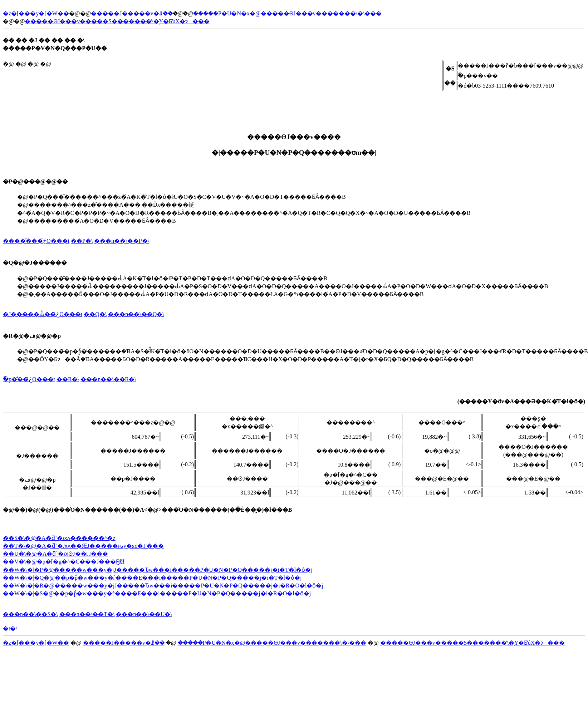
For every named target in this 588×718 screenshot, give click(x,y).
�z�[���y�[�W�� (36, 13)
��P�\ (82, 241)
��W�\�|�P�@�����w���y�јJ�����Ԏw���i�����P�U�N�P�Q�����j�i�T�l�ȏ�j (158, 570)
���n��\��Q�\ (136, 314)
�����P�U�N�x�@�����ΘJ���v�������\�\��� (287, 13)
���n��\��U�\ (144, 614)
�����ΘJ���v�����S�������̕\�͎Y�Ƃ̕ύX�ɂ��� (117, 21)
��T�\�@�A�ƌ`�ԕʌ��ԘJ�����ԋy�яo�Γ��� (83, 546)
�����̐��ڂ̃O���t (36, 241)
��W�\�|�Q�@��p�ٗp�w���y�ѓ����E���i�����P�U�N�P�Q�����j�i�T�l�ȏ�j (152, 578)
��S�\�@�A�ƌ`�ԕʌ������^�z (59, 538)
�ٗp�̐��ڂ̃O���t (29, 379)
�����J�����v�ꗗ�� (132, 13)
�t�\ (10, 628)
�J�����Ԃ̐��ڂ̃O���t (43, 314)
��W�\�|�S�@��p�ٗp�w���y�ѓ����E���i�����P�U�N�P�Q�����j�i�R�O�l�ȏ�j (157, 593)
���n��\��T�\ (87, 614)
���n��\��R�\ (108, 379)
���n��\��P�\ (122, 241)
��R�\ (68, 379)
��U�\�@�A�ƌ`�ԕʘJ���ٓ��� (55, 554)
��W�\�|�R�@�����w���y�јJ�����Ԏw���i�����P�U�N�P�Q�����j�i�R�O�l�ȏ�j (163, 586)
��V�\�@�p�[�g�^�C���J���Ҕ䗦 (64, 562)
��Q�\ (95, 314)
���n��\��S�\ (30, 614)
